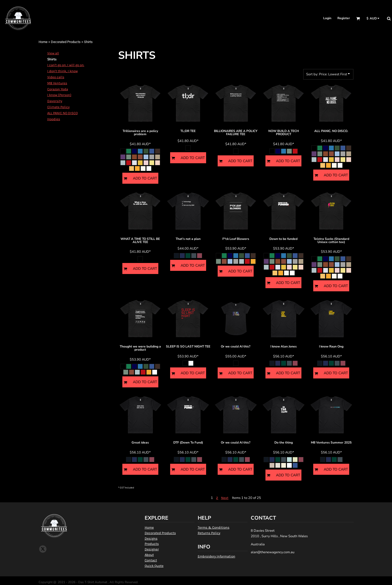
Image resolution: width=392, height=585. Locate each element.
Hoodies (54, 119)
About (149, 555)
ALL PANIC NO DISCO (62, 113)
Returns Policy (209, 533)
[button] (358, 19)
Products (152, 544)
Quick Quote (154, 566)
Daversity (55, 101)
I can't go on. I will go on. (66, 65)
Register (344, 18)
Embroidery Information (216, 556)
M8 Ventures (57, 83)
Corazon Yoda (58, 89)
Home (43, 42)
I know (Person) (59, 95)
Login (327, 18)
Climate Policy (58, 107)
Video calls (56, 77)
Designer (152, 549)
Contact (151, 560)
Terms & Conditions (214, 527)
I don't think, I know (62, 71)
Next (225, 498)
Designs (151, 538)
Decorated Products (66, 42)
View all (53, 53)
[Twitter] (43, 549)
